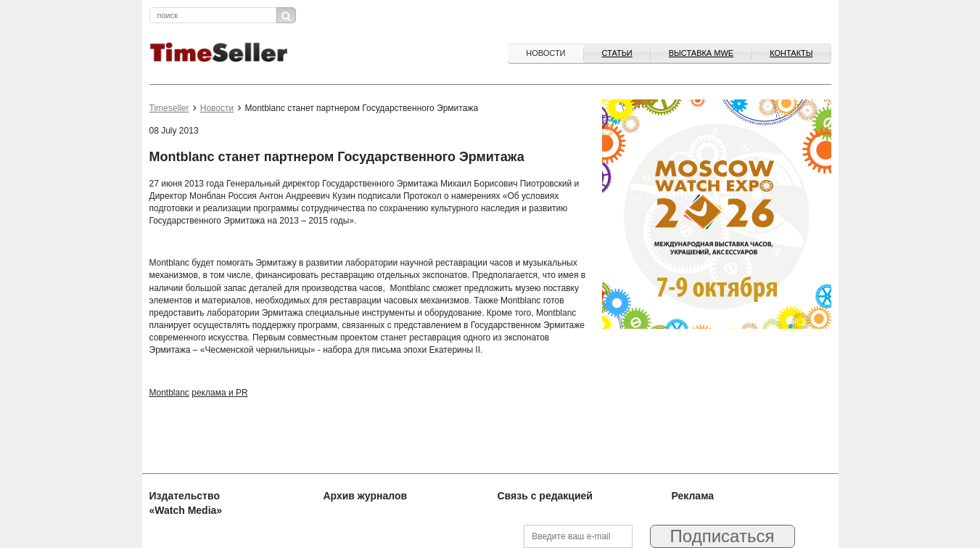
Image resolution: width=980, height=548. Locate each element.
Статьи (617, 53)
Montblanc (169, 393)
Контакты (791, 53)
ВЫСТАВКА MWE (701, 53)
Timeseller (169, 108)
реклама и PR (219, 393)
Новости (545, 53)
